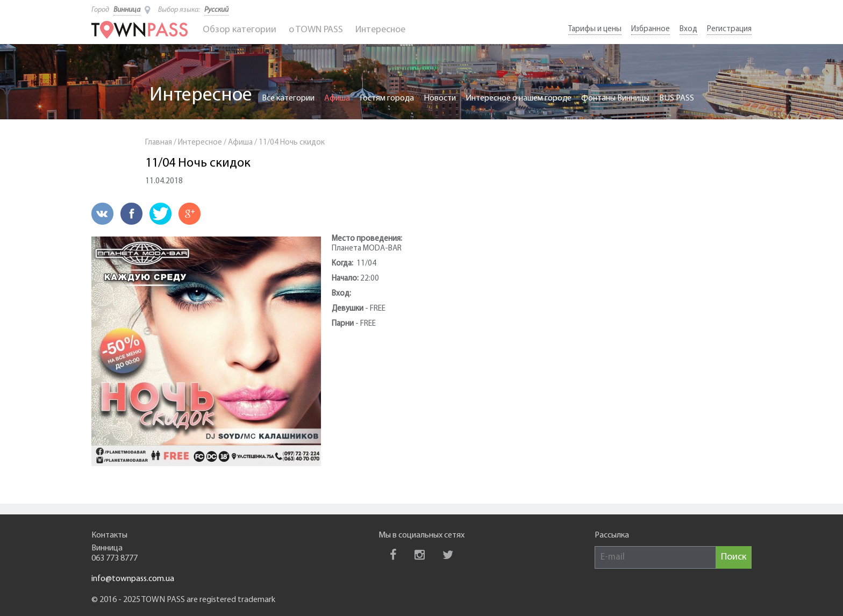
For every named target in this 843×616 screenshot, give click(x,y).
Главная (159, 143)
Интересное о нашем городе (519, 98)
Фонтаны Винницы (615, 98)
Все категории (288, 98)
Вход (688, 29)
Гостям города (387, 98)
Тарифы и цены (595, 29)
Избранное (651, 29)
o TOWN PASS (316, 30)
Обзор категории (240, 30)
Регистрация (729, 29)
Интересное (380, 30)
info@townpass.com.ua (133, 579)
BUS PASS (677, 98)
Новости (440, 98)
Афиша (337, 98)
